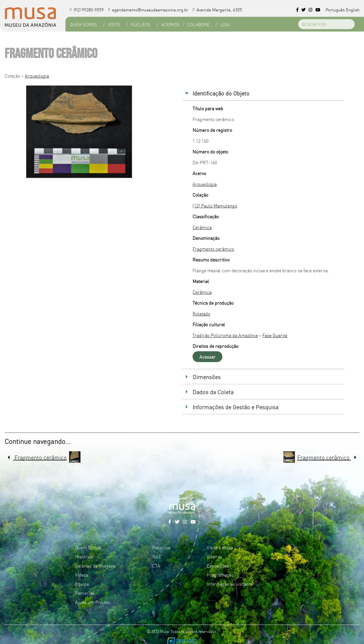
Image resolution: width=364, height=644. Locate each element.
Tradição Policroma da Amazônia (225, 335)
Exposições (218, 566)
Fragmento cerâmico (213, 249)
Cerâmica (202, 227)
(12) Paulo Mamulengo (215, 205)
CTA (156, 566)
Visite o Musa (220, 547)
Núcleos (140, 24)
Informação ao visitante (230, 584)
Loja (225, 24)
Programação (220, 575)
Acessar (207, 357)
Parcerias (85, 593)
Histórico (84, 556)
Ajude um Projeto (92, 602)
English (353, 10)
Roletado (201, 313)
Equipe (82, 584)
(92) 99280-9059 (87, 10)
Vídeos (82, 575)
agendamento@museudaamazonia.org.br (148, 10)
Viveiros (215, 556)
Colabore (198, 24)
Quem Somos (83, 24)
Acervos (170, 24)
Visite (114, 24)
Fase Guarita (275, 335)
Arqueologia (37, 76)
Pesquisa (161, 547)
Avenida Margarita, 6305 (217, 10)
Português (335, 10)
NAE (157, 556)
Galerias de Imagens (95, 566)
